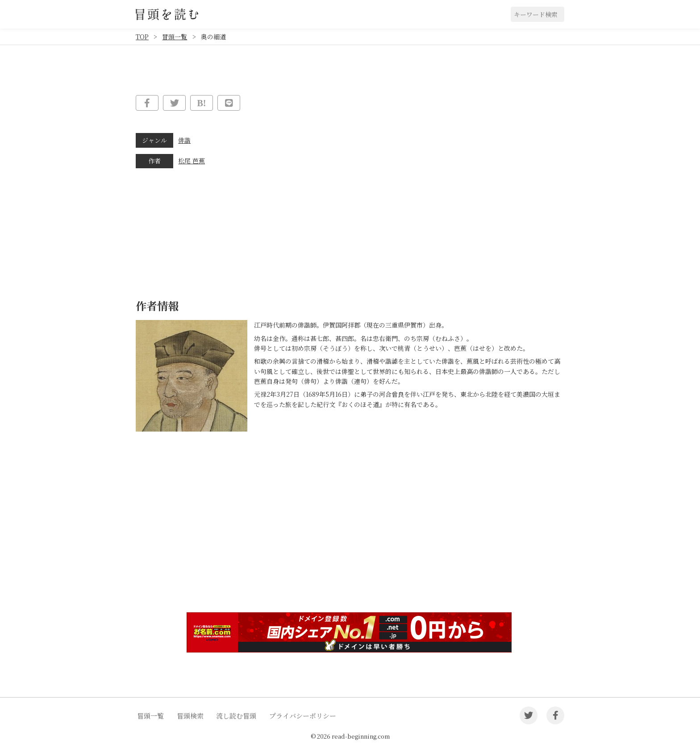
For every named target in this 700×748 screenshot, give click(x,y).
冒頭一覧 (175, 37)
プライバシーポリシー (303, 716)
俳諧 (184, 140)
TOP (142, 37)
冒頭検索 (190, 716)
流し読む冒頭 (236, 716)
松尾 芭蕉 (192, 161)
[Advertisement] (350, 536)
